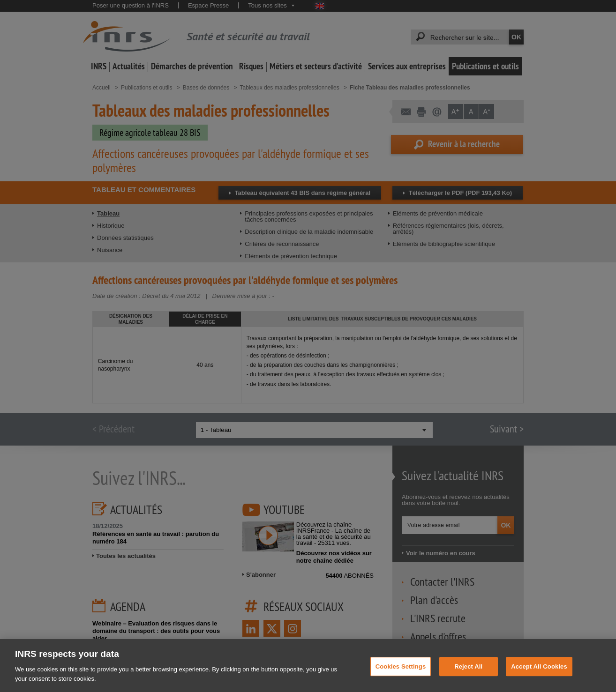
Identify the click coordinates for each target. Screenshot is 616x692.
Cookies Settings (401, 675)
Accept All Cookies (539, 675)
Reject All (468, 675)
